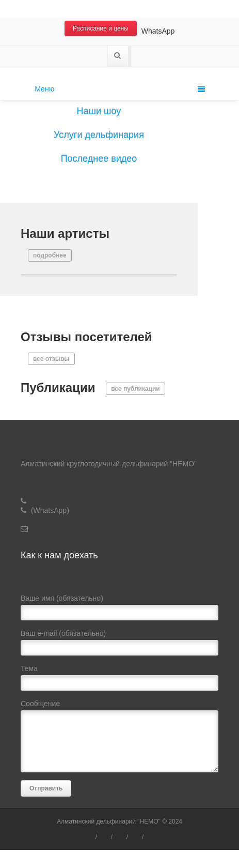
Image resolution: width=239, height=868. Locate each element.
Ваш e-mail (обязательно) (120, 645)
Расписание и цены (101, 28)
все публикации (136, 389)
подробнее (50, 255)
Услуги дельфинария (99, 135)
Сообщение (120, 738)
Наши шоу (99, 111)
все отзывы (51, 359)
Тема (120, 680)
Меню (120, 89)
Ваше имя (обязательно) (120, 610)
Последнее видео (99, 159)
